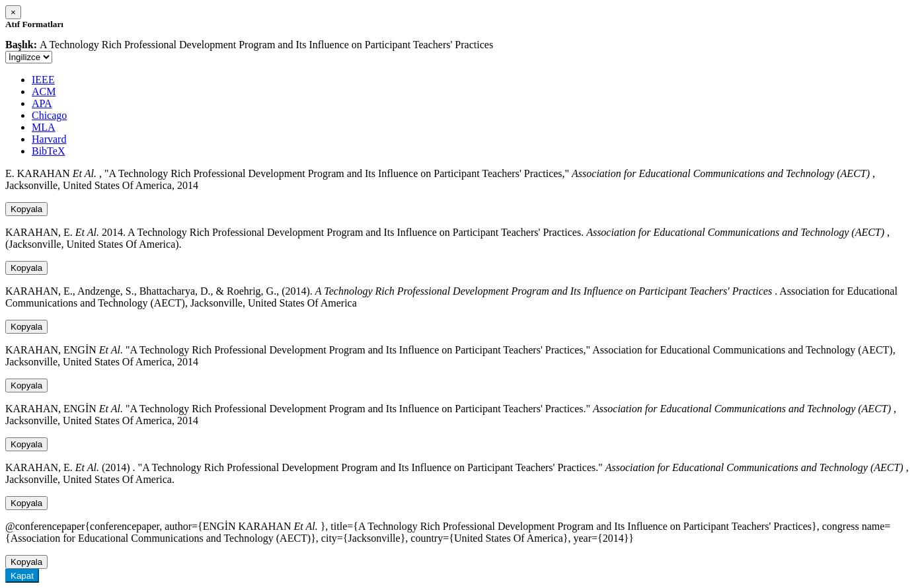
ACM (44, 92)
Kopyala (26, 209)
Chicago (49, 115)
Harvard (49, 139)
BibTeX (48, 151)
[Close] (13, 12)
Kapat (22, 576)
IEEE (43, 80)
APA (42, 103)
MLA (44, 127)
